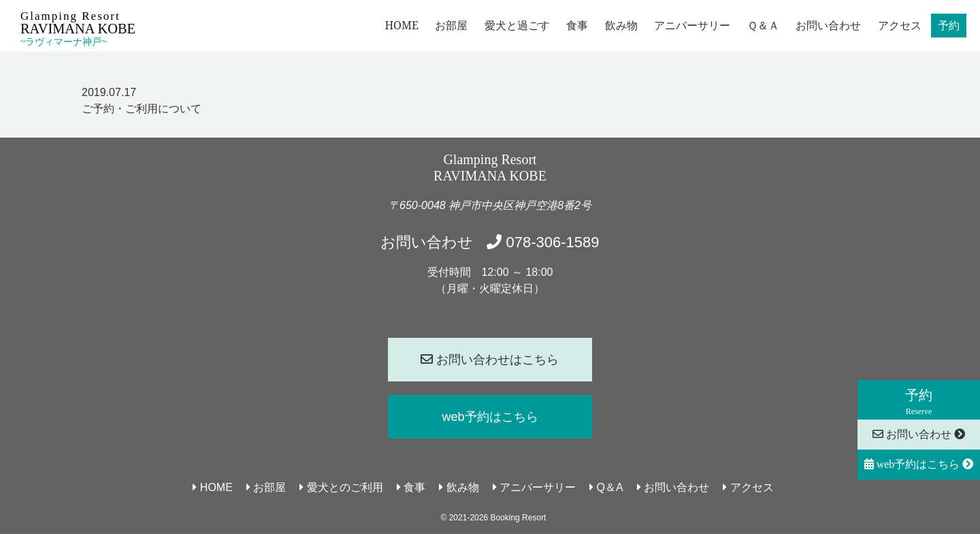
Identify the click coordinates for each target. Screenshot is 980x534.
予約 (949, 25)
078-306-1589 (543, 242)
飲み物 (621, 25)
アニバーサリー (692, 25)
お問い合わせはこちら (490, 360)
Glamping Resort (78, 28)
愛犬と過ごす (517, 25)
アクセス (900, 25)
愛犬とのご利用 (341, 487)
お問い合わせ (828, 25)
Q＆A (606, 487)
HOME (402, 25)
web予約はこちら (919, 464)
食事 (577, 25)
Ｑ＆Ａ (763, 25)
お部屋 (451, 25)
